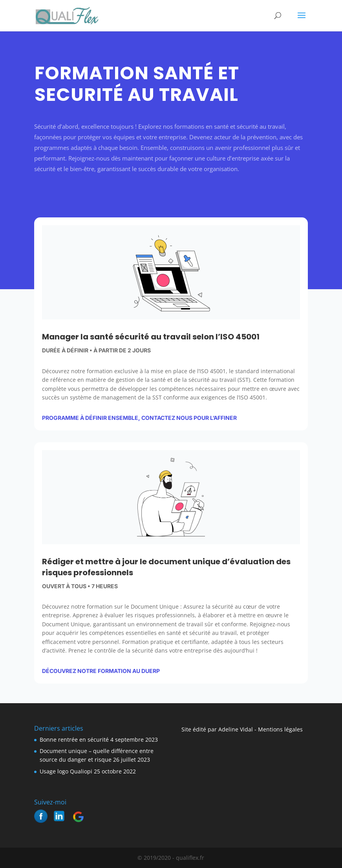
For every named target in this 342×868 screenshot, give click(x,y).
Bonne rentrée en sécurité (74, 739)
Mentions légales (280, 729)
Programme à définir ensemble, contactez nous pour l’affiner (139, 418)
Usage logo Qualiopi (66, 771)
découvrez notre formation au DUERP (101, 671)
